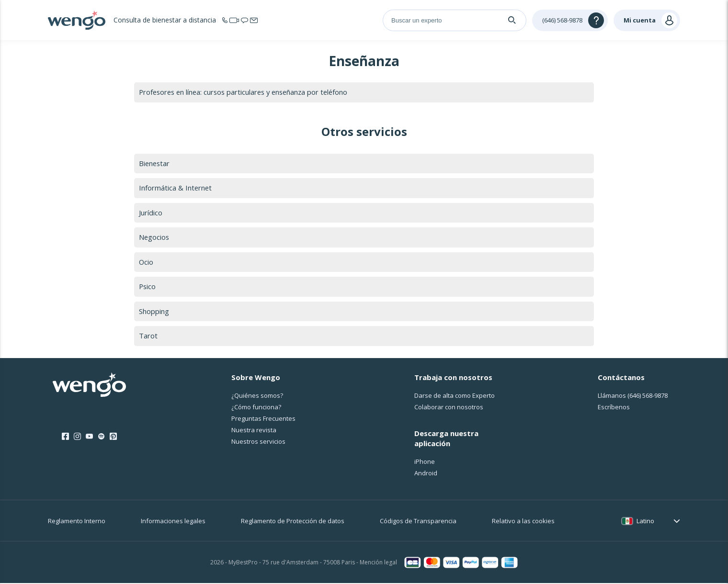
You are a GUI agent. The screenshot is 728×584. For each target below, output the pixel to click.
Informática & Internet (176, 188)
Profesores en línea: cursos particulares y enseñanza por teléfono (247, 92)
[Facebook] (65, 438)
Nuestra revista (254, 431)
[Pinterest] (113, 438)
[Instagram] (77, 438)
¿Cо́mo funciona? (256, 408)
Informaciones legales (173, 522)
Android (426, 474)
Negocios (154, 237)
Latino (645, 522)
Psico (148, 287)
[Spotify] (101, 438)
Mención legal (378, 564)
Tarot (148, 337)
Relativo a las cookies (523, 522)
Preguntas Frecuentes (263, 419)
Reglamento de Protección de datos (293, 522)
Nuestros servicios (258, 442)
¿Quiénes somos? (257, 396)
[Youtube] (89, 438)
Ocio (146, 262)
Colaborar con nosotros (449, 408)
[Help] (570, 20)
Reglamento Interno (77, 522)
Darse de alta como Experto (455, 396)
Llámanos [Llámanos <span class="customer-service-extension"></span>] (633, 396)
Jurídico (151, 213)
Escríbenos (614, 408)
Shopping (154, 312)
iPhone (425, 462)
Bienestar (155, 163)
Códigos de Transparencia (418, 522)
